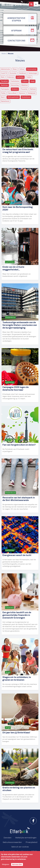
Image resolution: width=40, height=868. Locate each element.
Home (4, 54)
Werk (3, 77)
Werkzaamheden (13, 97)
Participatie (5, 89)
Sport (3, 97)
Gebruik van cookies (20, 847)
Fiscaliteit (4, 81)
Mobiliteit (25, 85)
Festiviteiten (15, 81)
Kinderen (15, 89)
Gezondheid (12, 93)
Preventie (24, 89)
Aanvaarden (17, 864)
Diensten (8, 838)
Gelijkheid (22, 73)
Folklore (25, 81)
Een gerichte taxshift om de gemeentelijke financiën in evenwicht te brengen (17, 615)
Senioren (22, 93)
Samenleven (5, 101)
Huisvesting (15, 85)
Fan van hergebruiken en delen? (19, 445)
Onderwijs (11, 77)
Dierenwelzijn (32, 69)
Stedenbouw (26, 97)
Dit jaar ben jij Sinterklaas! (16, 733)
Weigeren (6, 864)
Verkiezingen (33, 73)
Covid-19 (4, 73)
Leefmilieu (20, 77)
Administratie (5, 69)
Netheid (33, 89)
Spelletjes (4, 85)
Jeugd (32, 81)
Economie (13, 73)
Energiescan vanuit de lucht (17, 555)
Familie (29, 77)
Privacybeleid (32, 842)
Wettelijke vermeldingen (26, 838)
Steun (15, 69)
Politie (3, 93)
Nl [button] (36, 4)
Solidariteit (32, 93)
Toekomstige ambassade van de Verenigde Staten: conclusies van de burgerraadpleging (20, 325)
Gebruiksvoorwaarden (12, 842)
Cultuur (22, 69)
